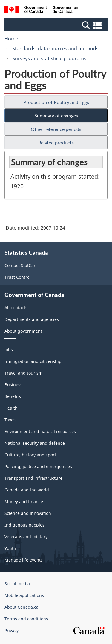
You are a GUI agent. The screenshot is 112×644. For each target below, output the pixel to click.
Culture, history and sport (30, 455)
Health (11, 408)
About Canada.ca (22, 607)
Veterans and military (26, 537)
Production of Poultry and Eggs (56, 102)
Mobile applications (24, 595)
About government (23, 331)
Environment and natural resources (40, 431)
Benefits (13, 396)
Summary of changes (56, 116)
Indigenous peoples (24, 525)
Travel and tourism (23, 373)
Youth (10, 548)
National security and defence (35, 443)
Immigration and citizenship (33, 361)
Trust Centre (17, 277)
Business (13, 385)
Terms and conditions (26, 619)
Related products (56, 142)
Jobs (9, 350)
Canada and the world (27, 490)
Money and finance (24, 502)
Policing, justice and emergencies (38, 466)
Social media (17, 584)
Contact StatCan (20, 265)
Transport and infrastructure (33, 478)
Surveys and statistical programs (49, 58)
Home (11, 39)
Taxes (10, 420)
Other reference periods (56, 129)
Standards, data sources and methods (55, 49)
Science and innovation (28, 513)
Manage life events (24, 560)
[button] (57, 25)
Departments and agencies (32, 319)
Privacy (11, 630)
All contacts (16, 308)
